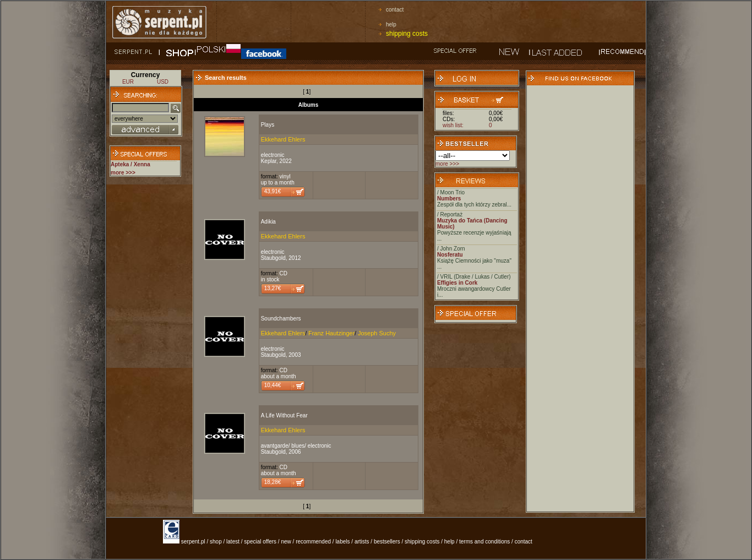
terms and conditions (484, 542)
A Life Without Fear (284, 415)
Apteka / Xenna (130, 164)
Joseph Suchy (377, 333)
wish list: (453, 125)
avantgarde (275, 446)
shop (216, 542)
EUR (128, 82)
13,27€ (273, 288)
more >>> (447, 164)
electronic (273, 155)
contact (395, 10)
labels (342, 542)
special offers (260, 542)
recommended (313, 542)
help (391, 25)
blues (298, 446)
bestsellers (387, 542)
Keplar (269, 161)
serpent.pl (193, 542)
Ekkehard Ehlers (283, 139)
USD (163, 82)
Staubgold (273, 258)
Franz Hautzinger (331, 333)
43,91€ (273, 191)
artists (362, 542)
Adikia (268, 222)
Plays (268, 125)
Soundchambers (281, 319)
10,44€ (273, 385)
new (286, 542)
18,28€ (273, 482)
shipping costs (407, 34)
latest (233, 542)
